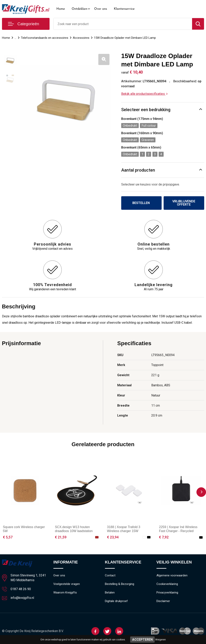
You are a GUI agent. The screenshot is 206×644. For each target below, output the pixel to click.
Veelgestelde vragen (67, 584)
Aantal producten (138, 170)
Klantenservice (124, 9)
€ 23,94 (113, 537)
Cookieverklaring (167, 584)
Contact (110, 575)
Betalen (110, 593)
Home (61, 9)
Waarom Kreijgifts (65, 593)
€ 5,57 (8, 537)
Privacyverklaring (167, 593)
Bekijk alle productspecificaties (144, 94)
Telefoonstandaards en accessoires (45, 38)
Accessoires (81, 38)
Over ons (101, 9)
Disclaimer (163, 601)
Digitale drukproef (116, 601)
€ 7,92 (164, 537)
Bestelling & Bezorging (120, 584)
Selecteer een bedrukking (146, 110)
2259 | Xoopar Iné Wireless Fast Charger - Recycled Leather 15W (178, 531)
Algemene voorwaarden (172, 575)
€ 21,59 (61, 537)
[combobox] (123, 24)
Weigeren (161, 640)
